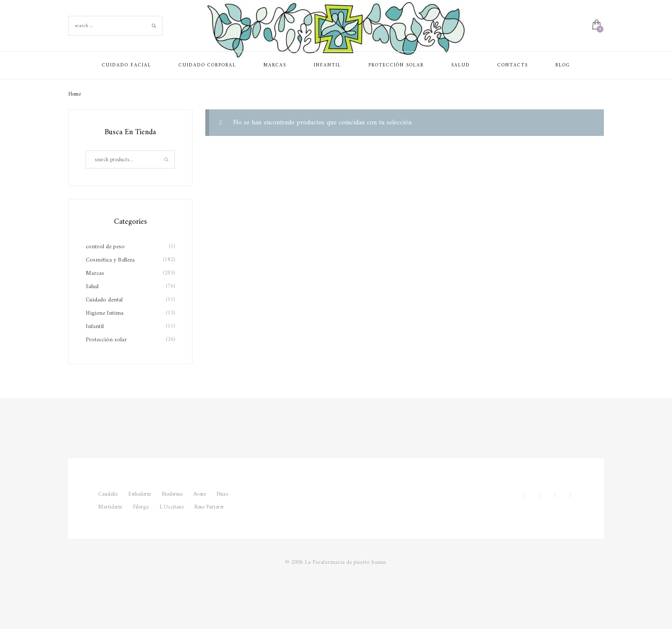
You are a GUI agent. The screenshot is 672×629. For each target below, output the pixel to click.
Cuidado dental (104, 300)
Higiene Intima (105, 313)
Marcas (95, 273)
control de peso (105, 247)
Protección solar (106, 340)
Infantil (95, 327)
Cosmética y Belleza (110, 260)
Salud (92, 287)
